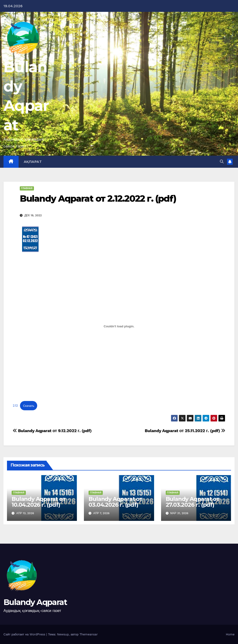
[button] (222, 162)
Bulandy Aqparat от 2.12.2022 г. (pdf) (98, 199)
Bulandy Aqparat (35, 602)
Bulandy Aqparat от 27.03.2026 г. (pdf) (193, 502)
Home (230, 634)
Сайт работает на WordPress (25, 634)
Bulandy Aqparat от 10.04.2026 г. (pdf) (38, 502)
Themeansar (89, 634)
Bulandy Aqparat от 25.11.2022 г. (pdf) (185, 431)
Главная (27, 188)
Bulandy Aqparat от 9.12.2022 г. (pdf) (52, 431)
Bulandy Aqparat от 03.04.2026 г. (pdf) (115, 502)
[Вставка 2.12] (119, 326)
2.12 (15, 406)
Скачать (29, 406)
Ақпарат (33, 162)
